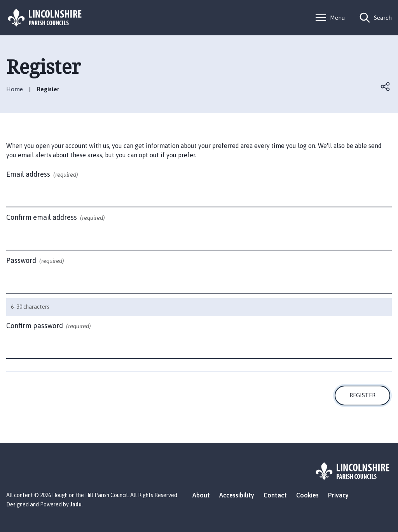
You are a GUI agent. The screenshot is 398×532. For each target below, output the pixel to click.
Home (15, 89)
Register (362, 395)
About (201, 495)
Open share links (386, 87)
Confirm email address (56, 218)
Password (35, 261)
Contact (275, 495)
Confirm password (49, 326)
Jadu (76, 504)
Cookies (307, 495)
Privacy (338, 495)
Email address (42, 175)
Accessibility (237, 495)
